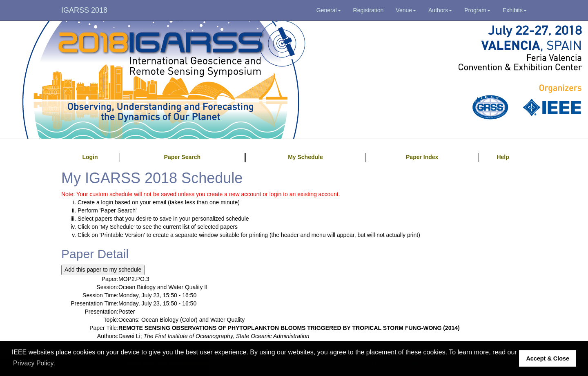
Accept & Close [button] (548, 358)
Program (477, 10)
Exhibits (515, 10)
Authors (440, 10)
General (329, 10)
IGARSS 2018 (84, 10)
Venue (406, 10)
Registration (369, 10)
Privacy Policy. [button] (34, 363)
